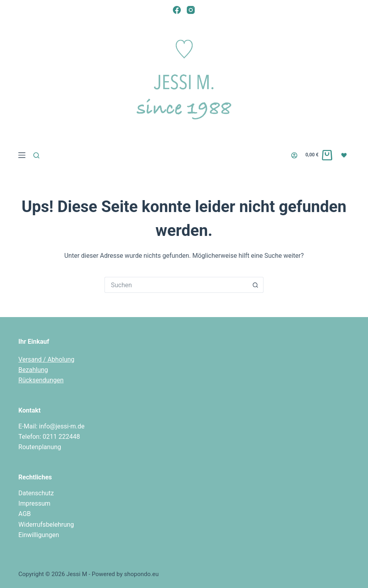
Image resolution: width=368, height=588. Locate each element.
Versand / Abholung (46, 359)
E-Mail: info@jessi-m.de (51, 426)
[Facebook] (177, 10)
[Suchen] (36, 155)
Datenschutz (36, 493)
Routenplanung (40, 447)
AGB (24, 514)
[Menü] (22, 155)
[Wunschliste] (345, 155)
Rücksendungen (41, 380)
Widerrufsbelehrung (46, 525)
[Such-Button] (256, 285)
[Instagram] (191, 10)
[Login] (294, 155)
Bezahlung (33, 370)
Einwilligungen (39, 535)
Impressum (34, 503)
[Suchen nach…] (176, 285)
